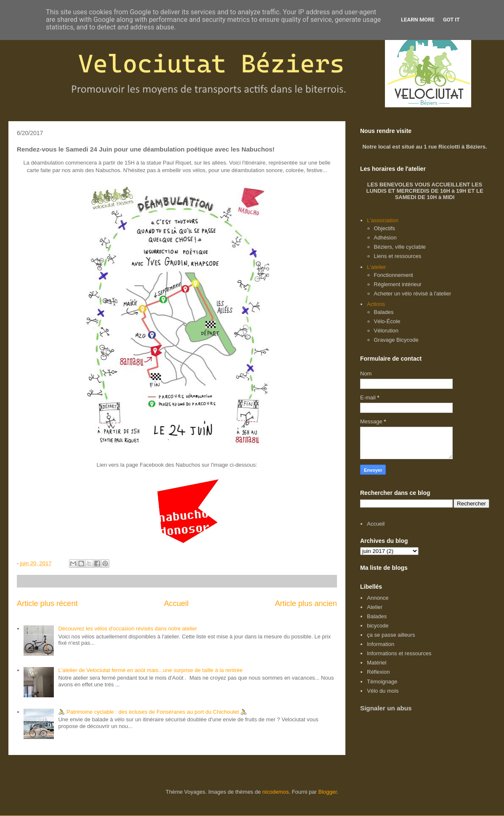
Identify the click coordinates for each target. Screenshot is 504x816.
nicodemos (276, 792)
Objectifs (385, 228)
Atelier (375, 607)
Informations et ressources (399, 653)
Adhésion (385, 238)
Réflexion (378, 672)
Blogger (328, 792)
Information (381, 644)
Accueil (176, 603)
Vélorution (386, 331)
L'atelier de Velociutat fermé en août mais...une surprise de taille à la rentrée (150, 670)
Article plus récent (47, 603)
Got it (451, 20)
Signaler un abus (386, 708)
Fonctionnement (394, 275)
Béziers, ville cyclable (400, 247)
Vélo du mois (383, 691)
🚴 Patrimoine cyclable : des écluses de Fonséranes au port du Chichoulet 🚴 (153, 712)
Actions (376, 304)
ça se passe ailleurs (391, 635)
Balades (384, 312)
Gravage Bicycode (396, 340)
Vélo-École (387, 321)
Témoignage (382, 682)
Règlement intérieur (398, 284)
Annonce (378, 598)
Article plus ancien (306, 603)
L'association (383, 220)
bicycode (378, 626)
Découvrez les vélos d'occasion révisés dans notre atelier (127, 629)
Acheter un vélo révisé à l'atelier (413, 294)
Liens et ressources (398, 256)
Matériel (377, 663)
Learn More (418, 20)
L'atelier (376, 267)
